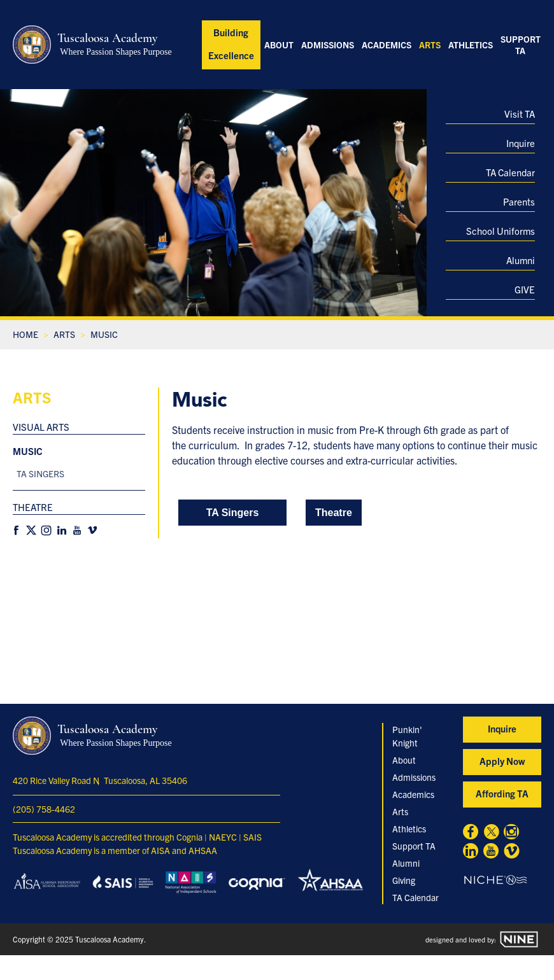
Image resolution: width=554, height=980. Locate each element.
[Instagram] (46, 531)
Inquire (521, 143)
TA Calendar (510, 172)
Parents (519, 201)
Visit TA (520, 114)
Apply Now (502, 761)
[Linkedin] (62, 531)
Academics (387, 45)
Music (28, 451)
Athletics (471, 45)
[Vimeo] (92, 531)
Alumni (521, 260)
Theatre (33, 507)
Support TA (521, 45)
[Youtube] (77, 531)
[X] (31, 531)
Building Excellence (231, 44)
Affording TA (502, 793)
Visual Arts (41, 427)
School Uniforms (501, 231)
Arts (430, 45)
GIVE (525, 289)
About (279, 45)
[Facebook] (16, 531)
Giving (404, 880)
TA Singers (40, 473)
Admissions (328, 45)
